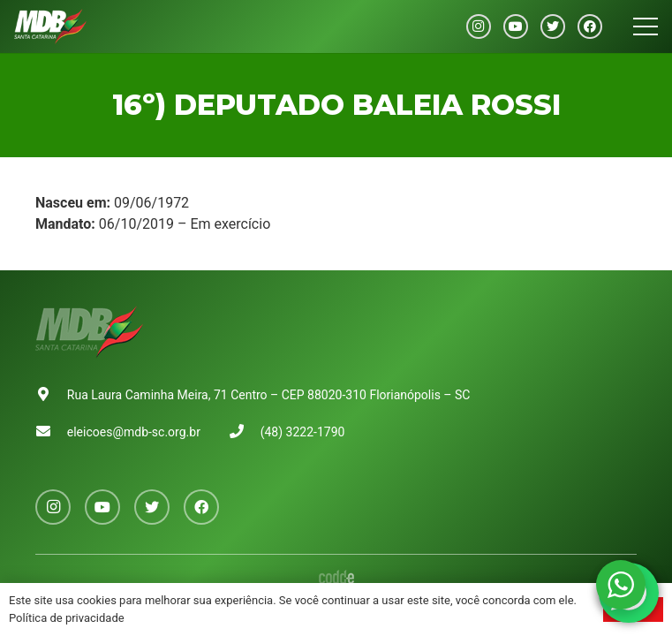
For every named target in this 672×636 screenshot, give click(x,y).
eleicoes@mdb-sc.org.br (134, 432)
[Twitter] (553, 26)
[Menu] (646, 26)
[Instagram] (479, 26)
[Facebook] (590, 26)
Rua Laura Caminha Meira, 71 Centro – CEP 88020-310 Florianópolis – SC (269, 395)
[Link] (50, 26)
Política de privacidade (67, 618)
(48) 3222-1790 (303, 432)
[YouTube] (516, 26)
